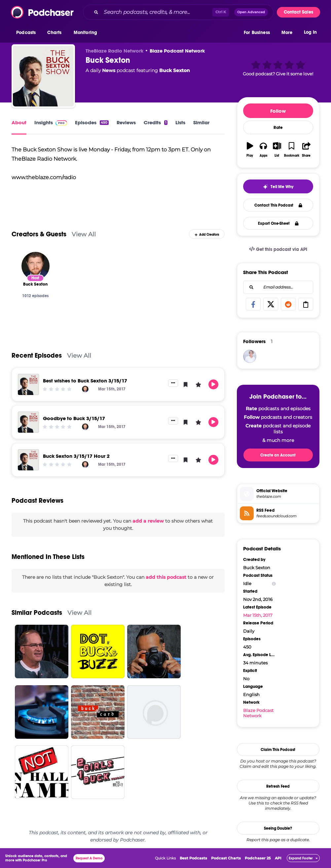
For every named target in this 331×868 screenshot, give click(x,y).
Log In (310, 32)
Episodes (92, 122)
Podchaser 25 (258, 858)
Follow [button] (278, 111)
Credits (156, 122)
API (278, 858)
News (109, 70)
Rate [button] (278, 128)
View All (84, 234)
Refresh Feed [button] (278, 786)
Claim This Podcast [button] (278, 750)
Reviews (126, 122)
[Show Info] (274, 584)
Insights (51, 122)
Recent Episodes (37, 355)
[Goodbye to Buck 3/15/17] (28, 422)
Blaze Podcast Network (177, 51)
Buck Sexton (175, 70)
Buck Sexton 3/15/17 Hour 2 (76, 456)
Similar (201, 122)
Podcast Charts (226, 858)
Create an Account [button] (278, 455)
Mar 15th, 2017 (258, 615)
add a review (148, 521)
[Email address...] (278, 287)
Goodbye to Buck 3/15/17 (74, 418)
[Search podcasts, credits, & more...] (157, 12)
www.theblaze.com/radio (44, 177)
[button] (28, 33)
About (19, 122)
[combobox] (178, 12)
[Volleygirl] (250, 356)
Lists (180, 122)
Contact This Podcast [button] (278, 205)
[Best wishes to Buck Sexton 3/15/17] (28, 384)
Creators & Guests (39, 234)
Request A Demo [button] (89, 858)
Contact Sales (298, 12)
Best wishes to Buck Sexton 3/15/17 (85, 381)
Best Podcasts (193, 858)
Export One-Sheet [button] (278, 223)
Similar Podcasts (37, 613)
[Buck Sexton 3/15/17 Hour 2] (28, 460)
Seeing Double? (278, 828)
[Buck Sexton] (43, 76)
